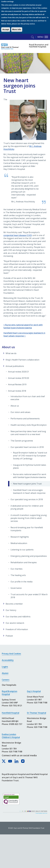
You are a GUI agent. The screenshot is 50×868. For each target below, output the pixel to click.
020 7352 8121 (16, 706)
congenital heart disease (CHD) (18, 235)
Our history (11, 610)
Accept (6, 29)
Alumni (5, 673)
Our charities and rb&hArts (18, 617)
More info (17, 29)
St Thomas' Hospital (36, 713)
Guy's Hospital (34, 691)
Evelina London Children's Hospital (11, 736)
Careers (6, 680)
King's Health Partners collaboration (22, 360)
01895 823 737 (16, 724)
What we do (11, 353)
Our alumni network (15, 623)
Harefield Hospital (11, 713)
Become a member (14, 604)
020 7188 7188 (16, 752)
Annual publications (15, 366)
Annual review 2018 (17, 391)
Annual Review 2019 (17, 384)
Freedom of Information (17, 629)
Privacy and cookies (11, 654)
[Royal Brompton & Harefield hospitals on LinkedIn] (17, 761)
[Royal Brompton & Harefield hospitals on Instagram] (23, 761)
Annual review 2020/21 (19, 372)
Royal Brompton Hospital (10, 693)
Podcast (9, 636)
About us (8, 347)
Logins (5, 667)
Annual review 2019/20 (19, 378)
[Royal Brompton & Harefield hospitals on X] (4, 761)
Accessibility (8, 660)
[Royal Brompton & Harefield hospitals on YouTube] (10, 761)
